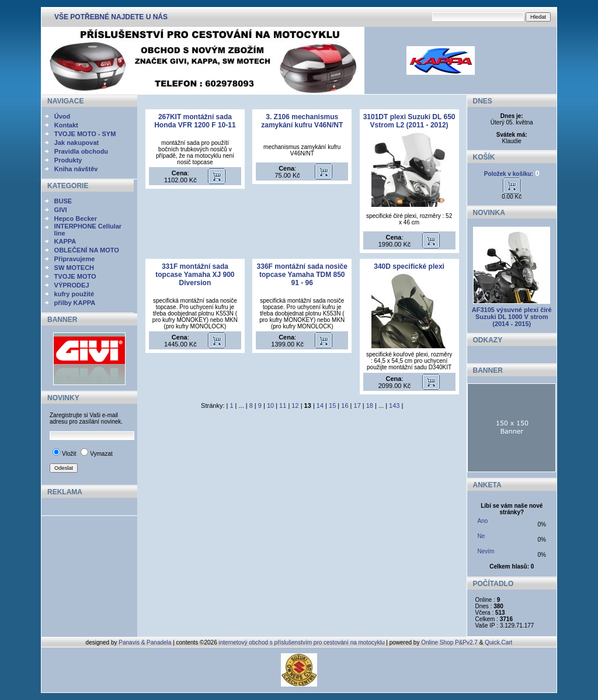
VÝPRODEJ (72, 285)
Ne (481, 536)
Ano (483, 521)
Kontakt (66, 125)
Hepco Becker (76, 219)
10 (270, 406)
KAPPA (65, 241)
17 (357, 406)
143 (394, 406)
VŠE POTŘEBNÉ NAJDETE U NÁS (111, 17)
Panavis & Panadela (146, 642)
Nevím (486, 551)
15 (332, 406)
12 (295, 406)
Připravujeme (75, 259)
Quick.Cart (498, 642)
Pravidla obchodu (81, 151)
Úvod (62, 116)
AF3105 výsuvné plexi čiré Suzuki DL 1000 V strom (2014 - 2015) (512, 317)
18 (370, 406)
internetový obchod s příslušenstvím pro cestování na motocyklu (302, 642)
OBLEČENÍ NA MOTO (87, 250)
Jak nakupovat (77, 143)
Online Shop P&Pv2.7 (449, 642)
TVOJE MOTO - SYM (85, 134)
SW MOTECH (74, 268)
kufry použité (74, 294)
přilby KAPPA (75, 303)
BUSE (63, 201)
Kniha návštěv (76, 169)
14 (320, 406)
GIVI (61, 210)
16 (345, 406)
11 (283, 406)
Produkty (68, 160)
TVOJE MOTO (75, 276)
